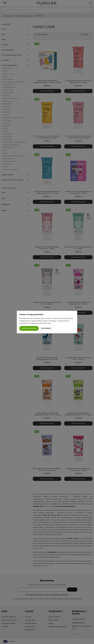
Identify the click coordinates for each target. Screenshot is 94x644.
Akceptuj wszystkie (29, 328)
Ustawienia (46, 328)
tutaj (49, 323)
